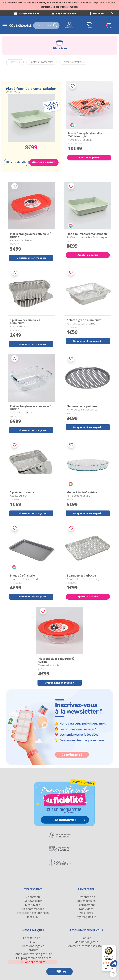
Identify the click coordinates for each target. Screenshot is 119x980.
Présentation (86, 897)
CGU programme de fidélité (33, 958)
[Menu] (114, 947)
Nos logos (86, 913)
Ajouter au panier (44, 162)
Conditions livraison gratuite (33, 954)
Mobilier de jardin (86, 942)
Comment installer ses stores (86, 946)
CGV (33, 942)
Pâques (86, 938)
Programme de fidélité (66, 13)
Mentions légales (33, 946)
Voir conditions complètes (65, 7)
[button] (114, 964)
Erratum (33, 950)
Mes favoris (33, 905)
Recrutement (99, 13)
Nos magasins (86, 901)
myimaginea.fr (86, 917)
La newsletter (33, 901)
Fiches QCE (33, 917)
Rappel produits (33, 962)
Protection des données (33, 913)
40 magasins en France (29, 13)
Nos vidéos (86, 909)
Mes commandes (33, 909)
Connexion (33, 897)
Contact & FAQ (33, 938)
